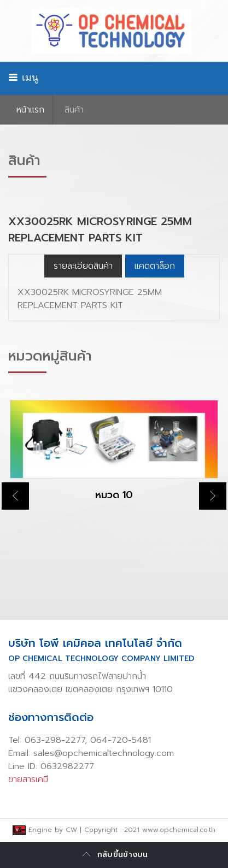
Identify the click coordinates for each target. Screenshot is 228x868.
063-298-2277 (55, 740)
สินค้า (74, 110)
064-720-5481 (121, 740)
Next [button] (213, 496)
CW (71, 830)
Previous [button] (15, 496)
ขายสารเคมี (28, 780)
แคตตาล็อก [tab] (155, 266)
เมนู (23, 78)
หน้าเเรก (30, 110)
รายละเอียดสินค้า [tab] (83, 266)
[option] (114, 460)
